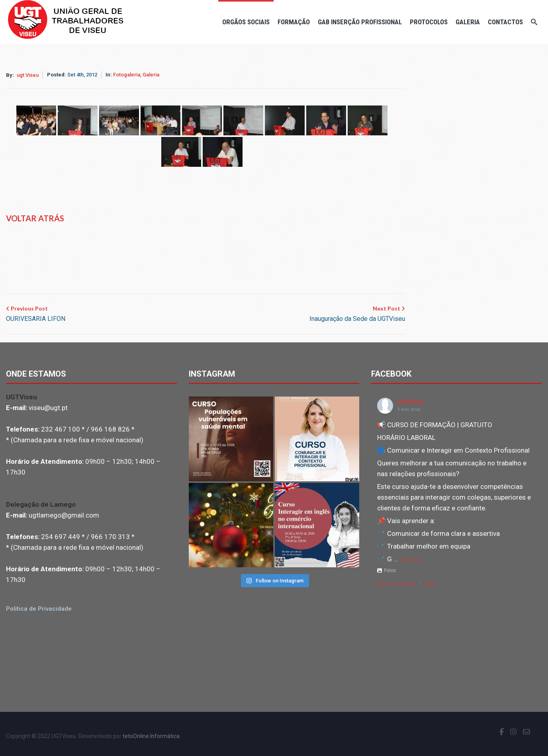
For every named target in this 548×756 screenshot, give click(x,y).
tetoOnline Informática (151, 736)
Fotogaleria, (128, 75)
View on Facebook (397, 583)
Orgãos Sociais (246, 22)
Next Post (357, 315)
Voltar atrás (35, 218)
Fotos (387, 570)
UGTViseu (410, 402)
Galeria (468, 22)
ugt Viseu (28, 75)
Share (430, 583)
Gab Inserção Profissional (360, 22)
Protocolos (429, 22)
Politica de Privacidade (39, 609)
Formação (294, 22)
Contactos (505, 22)
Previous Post (36, 315)
